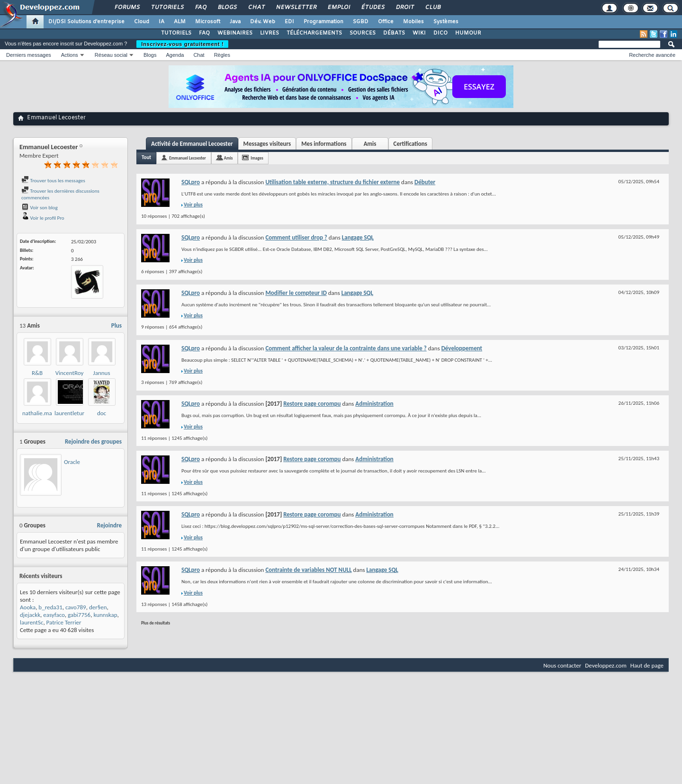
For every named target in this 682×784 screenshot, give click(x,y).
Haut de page (647, 665)
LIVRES (269, 33)
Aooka (28, 607)
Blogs (227, 8)
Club (432, 8)
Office (386, 22)
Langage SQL (358, 237)
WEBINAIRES (235, 33)
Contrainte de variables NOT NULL (308, 570)
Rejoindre (109, 525)
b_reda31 (50, 607)
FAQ (200, 8)
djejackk (30, 615)
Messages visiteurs (267, 144)
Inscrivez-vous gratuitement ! (182, 44)
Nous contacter (562, 665)
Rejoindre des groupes (93, 441)
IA (162, 22)
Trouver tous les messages (53, 181)
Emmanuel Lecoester (188, 158)
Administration (374, 404)
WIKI (419, 33)
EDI (289, 22)
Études (372, 8)
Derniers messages (29, 55)
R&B (37, 373)
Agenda (175, 55)
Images (257, 158)
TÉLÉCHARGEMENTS (314, 33)
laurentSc (31, 622)
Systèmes (446, 22)
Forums (127, 8)
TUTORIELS (176, 33)
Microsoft (208, 22)
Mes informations (324, 144)
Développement (462, 348)
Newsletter (296, 8)
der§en (98, 607)
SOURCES (363, 33)
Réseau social (111, 55)
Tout (146, 157)
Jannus (102, 373)
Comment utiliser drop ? (296, 237)
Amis (370, 144)
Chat (256, 8)
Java (235, 22)
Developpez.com (606, 665)
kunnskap (105, 615)
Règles (222, 55)
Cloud (142, 22)
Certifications (410, 144)
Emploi (338, 8)
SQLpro (191, 182)
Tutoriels (167, 8)
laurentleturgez (73, 413)
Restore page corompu (312, 404)
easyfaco (54, 615)
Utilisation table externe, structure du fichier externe (332, 182)
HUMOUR (468, 33)
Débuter (425, 182)
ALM (180, 22)
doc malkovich (102, 417)
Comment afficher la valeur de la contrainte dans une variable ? (346, 348)
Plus (117, 325)
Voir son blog (40, 208)
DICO (440, 33)
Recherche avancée (652, 55)
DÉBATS (394, 33)
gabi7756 (79, 615)
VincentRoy (70, 373)
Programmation (323, 22)
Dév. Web (263, 22)
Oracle (72, 462)
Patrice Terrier (64, 622)
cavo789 (76, 607)
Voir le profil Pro (43, 218)
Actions (70, 55)
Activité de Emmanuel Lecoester (192, 144)
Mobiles (413, 22)
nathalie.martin (41, 413)
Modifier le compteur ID (296, 293)
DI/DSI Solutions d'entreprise (86, 22)
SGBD (361, 22)
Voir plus (193, 205)
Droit (404, 8)
